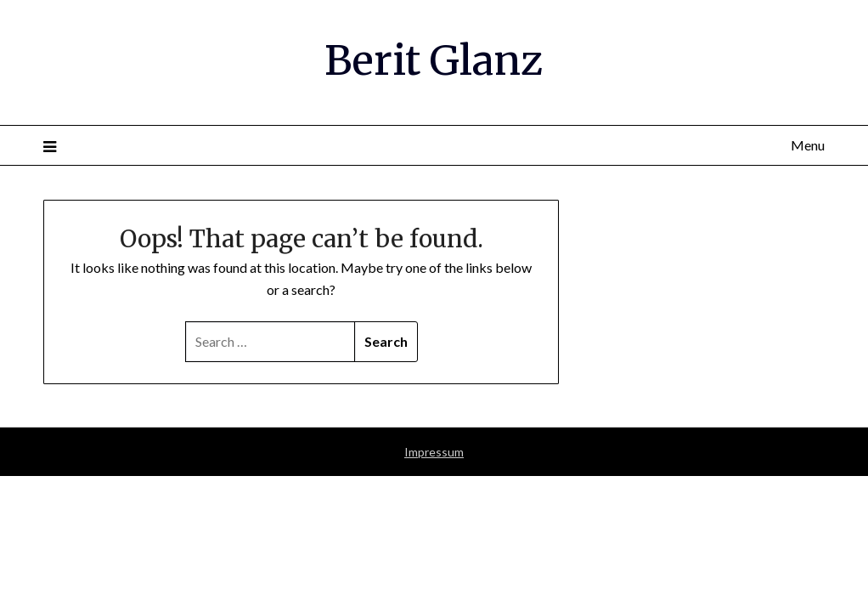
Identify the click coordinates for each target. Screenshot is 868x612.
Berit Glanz (434, 60)
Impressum (434, 452)
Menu (808, 145)
